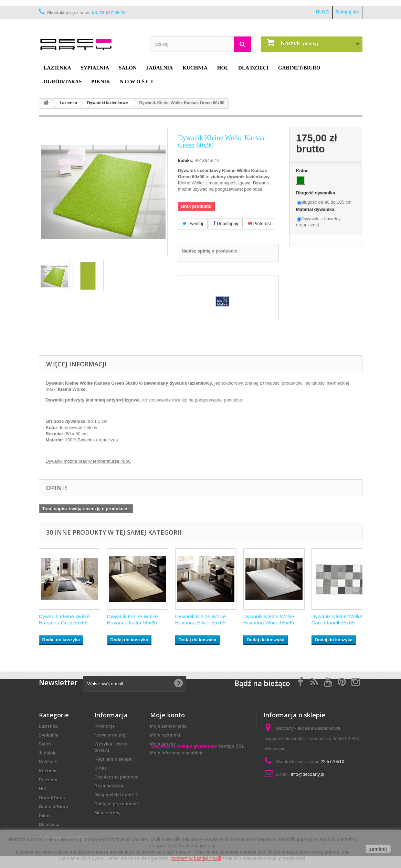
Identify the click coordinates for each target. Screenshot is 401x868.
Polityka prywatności (117, 804)
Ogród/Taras (63, 82)
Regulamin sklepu (113, 759)
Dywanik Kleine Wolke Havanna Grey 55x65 (64, 619)
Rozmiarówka (109, 786)
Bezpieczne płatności (117, 777)
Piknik (101, 82)
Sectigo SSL (231, 800)
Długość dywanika (316, 193)
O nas (101, 768)
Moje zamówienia (168, 726)
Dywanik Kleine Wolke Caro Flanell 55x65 (337, 619)
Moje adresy (163, 744)
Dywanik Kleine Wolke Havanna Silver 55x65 (201, 619)
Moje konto (167, 715)
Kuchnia (195, 68)
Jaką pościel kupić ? (116, 795)
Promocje (104, 726)
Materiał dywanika (316, 209)
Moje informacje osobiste (177, 753)
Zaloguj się (347, 12)
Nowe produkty (110, 735)
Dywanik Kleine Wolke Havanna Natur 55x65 (133, 619)
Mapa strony (108, 813)
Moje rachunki (165, 735)
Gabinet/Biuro (299, 68)
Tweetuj (193, 223)
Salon (128, 68)
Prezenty (48, 780)
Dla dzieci (253, 68)
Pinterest (260, 223)
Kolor (303, 171)
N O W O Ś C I (136, 82)
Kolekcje (48, 762)
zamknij (378, 849)
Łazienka (57, 68)
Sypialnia (95, 68)
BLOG (323, 12)
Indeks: (186, 160)
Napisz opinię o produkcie (209, 251)
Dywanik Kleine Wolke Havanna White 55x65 (269, 619)
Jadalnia (160, 68)
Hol (223, 68)
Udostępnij (225, 223)
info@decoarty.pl (308, 774)
